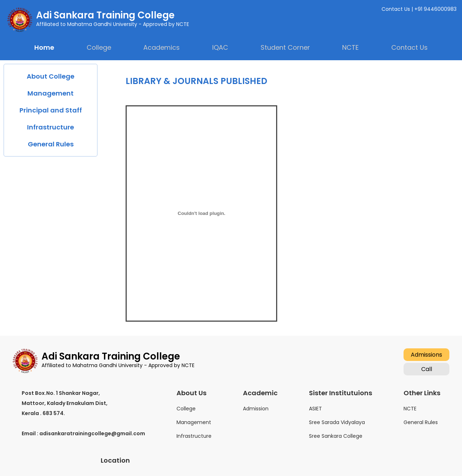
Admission (256, 409)
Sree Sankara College (336, 436)
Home (44, 47)
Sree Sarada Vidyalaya (337, 422)
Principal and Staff (51, 110)
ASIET (315, 409)
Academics (162, 47)
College (186, 409)
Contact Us (409, 47)
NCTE (410, 409)
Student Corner (285, 47)
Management (51, 93)
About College (51, 76)
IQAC (220, 47)
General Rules (51, 144)
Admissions (426, 355)
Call (427, 369)
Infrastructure (51, 127)
